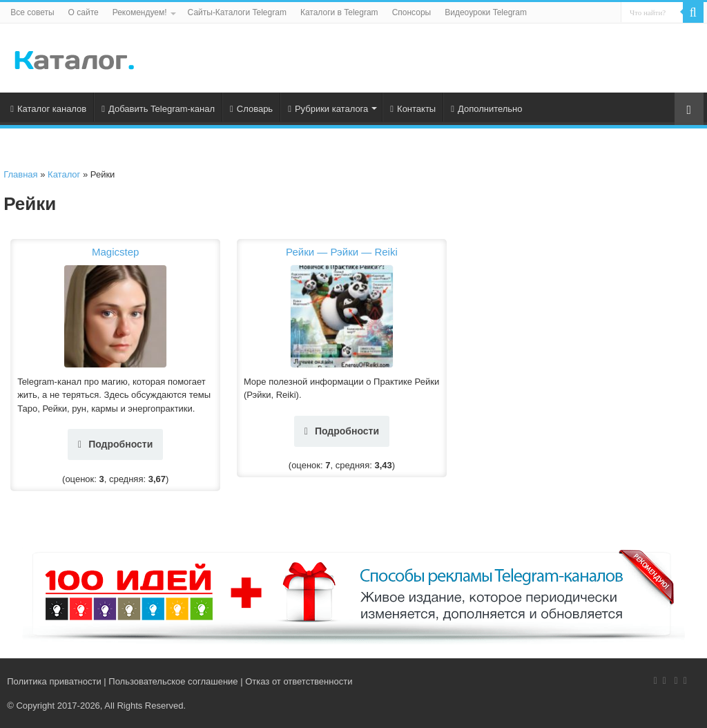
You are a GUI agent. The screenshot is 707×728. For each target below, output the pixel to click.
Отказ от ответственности (299, 681)
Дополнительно (486, 109)
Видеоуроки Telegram (486, 12)
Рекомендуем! (140, 12)
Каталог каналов (48, 109)
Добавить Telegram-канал (158, 109)
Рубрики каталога (328, 109)
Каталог (64, 174)
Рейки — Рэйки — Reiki (342, 252)
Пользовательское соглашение (173, 681)
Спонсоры (412, 12)
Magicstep (115, 252)
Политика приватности (54, 681)
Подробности (115, 444)
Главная (20, 174)
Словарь (251, 109)
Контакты (413, 109)
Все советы (32, 12)
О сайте (84, 12)
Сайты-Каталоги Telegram (237, 12)
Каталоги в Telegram (339, 12)
